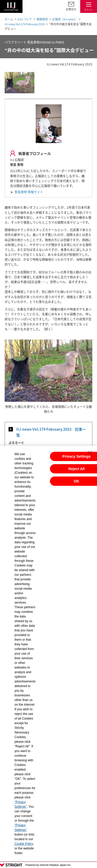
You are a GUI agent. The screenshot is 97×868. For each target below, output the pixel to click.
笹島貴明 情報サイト (29, 192)
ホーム (9, 19)
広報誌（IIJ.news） (65, 19)
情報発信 (42, 19)
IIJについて (25, 19)
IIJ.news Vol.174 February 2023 (25, 24)
